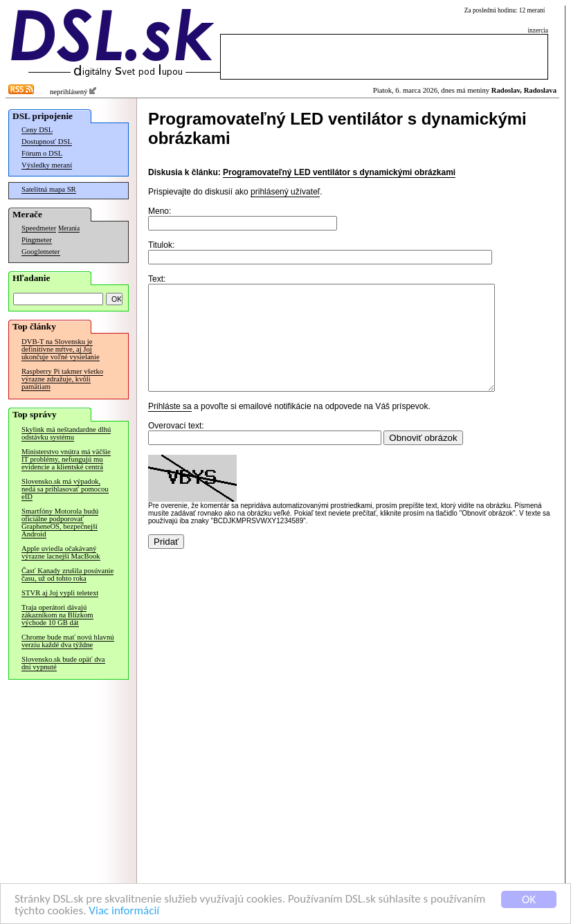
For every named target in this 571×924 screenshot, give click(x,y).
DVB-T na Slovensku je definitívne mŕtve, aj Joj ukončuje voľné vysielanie (61, 349)
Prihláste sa (170, 427)
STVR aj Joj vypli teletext (60, 593)
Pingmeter (37, 240)
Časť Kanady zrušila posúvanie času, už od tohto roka (67, 574)
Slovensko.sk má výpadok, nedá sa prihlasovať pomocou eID (65, 489)
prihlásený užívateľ (285, 192)
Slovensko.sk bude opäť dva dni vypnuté (63, 663)
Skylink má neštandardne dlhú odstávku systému (66, 433)
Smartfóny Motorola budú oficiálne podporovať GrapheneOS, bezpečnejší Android (60, 523)
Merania (69, 228)
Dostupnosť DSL (47, 142)
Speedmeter (39, 228)
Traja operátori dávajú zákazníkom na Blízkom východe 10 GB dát (57, 615)
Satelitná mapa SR (49, 189)
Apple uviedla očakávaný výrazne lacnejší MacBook (61, 552)
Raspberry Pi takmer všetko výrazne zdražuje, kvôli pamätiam (62, 379)
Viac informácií (124, 911)
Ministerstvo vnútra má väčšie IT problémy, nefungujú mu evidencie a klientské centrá (66, 459)
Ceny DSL (37, 130)
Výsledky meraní (47, 165)
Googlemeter (41, 252)
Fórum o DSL (42, 153)
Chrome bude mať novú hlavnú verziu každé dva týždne (68, 641)
